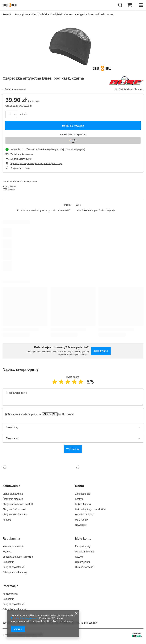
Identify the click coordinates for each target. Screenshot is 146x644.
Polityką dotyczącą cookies (25, 618)
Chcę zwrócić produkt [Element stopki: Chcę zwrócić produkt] (14, 509)
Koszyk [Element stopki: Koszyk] (79, 499)
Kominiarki (56, 14)
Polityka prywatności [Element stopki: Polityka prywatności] (13, 567)
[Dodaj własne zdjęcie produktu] (65, 414)
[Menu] (141, 5)
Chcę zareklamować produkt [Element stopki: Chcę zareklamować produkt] (18, 504)
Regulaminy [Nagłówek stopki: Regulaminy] (11, 539)
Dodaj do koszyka (73, 126)
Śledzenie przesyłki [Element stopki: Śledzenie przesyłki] (13, 499)
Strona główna (22, 14)
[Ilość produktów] (11, 114)
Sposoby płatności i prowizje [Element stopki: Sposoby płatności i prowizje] (18, 557)
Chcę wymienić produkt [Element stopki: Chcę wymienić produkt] (15, 515)
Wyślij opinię (73, 449)
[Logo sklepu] (11, 5)
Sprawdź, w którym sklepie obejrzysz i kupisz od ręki (36, 163)
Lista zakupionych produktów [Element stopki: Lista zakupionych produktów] (91, 509)
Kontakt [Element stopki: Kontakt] (7, 520)
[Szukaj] (120, 5)
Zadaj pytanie (101, 351)
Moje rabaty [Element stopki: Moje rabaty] (81, 520)
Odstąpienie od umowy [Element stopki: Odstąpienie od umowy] (15, 572)
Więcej (110, 210)
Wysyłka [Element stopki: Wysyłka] (7, 552)
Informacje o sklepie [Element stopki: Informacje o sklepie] (13, 546)
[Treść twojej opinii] (73, 397)
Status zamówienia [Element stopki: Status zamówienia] (13, 494)
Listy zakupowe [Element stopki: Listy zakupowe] (83, 504)
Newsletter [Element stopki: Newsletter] (81, 525)
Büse (78, 205)
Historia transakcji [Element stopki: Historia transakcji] (85, 515)
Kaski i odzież (40, 14)
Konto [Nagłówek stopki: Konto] (80, 486)
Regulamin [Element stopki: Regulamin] (8, 562)
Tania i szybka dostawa (22, 154)
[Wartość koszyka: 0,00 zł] (130, 5)
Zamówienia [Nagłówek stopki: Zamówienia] (11, 486)
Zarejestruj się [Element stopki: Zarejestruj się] (83, 494)
